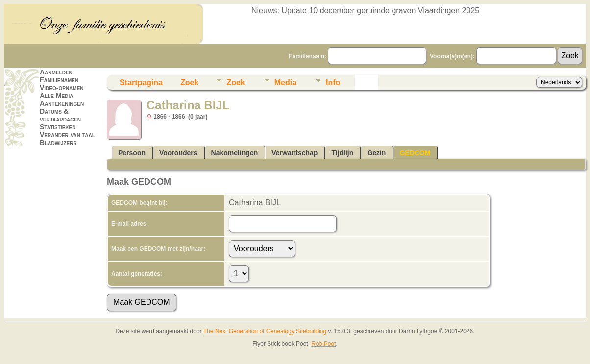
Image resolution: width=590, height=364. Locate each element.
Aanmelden (56, 72)
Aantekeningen (62, 103)
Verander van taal (67, 135)
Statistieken (58, 127)
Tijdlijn (342, 153)
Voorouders (178, 153)
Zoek (189, 83)
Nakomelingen (235, 153)
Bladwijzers (58, 143)
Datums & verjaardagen (60, 115)
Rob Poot (323, 344)
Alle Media (56, 96)
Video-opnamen (62, 88)
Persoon (132, 153)
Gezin (376, 153)
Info (333, 83)
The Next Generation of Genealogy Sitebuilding (265, 331)
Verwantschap (295, 153)
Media (285, 83)
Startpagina (141, 83)
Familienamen (59, 80)
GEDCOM (415, 153)
